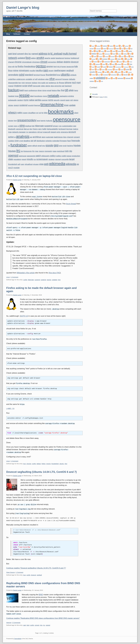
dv (58, 83)
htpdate (77, 146)
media (93, 67)
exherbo (49, 141)
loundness (38, 96)
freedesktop (30, 66)
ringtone (18, 86)
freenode (76, 141)
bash (22, 90)
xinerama (64, 132)
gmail (40, 146)
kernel (113, 64)
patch (38, 156)
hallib (44, 129)
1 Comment (14, 276)
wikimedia (57, 164)
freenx (35, 129)
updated (21, 58)
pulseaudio (12, 100)
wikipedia (71, 164)
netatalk (53, 96)
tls (42, 113)
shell (30, 86)
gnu (44, 146)
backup (14, 90)
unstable (29, 79)
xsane (25, 113)
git (66, 90)
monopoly (48, 151)
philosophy (46, 156)
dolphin (67, 62)
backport (68, 86)
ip (49, 54)
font (15, 121)
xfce (52, 79)
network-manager (19, 132)
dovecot (75, 62)
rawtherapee (60, 70)
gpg (75, 126)
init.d (59, 67)
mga (10, 132)
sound (63, 100)
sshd (22, 75)
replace (34, 83)
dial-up (26, 129)
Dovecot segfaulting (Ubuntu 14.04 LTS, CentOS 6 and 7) (42, 470)
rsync (26, 100)
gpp (56, 145)
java (38, 121)
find (63, 90)
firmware (63, 141)
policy (53, 156)
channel (70, 137)
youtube (16, 168)
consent (77, 137)
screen (11, 126)
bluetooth (12, 129)
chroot (44, 62)
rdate (11, 159)
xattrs (20, 113)
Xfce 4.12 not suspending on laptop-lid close (34, 176)
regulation (17, 159)
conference (33, 90)
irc (18, 151)
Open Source (11, 570)
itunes (64, 67)
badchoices (58, 137)
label (32, 96)
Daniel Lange (17, 180)
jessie (24, 95)
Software (17, 34)
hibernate (39, 126)
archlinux (37, 137)
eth (13, 67)
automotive (98, 49)
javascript (70, 67)
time (59, 75)
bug (28, 58)
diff (35, 141)
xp (78, 164)
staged (53, 132)
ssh (72, 100)
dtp (33, 126)
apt (63, 86)
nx (27, 132)
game (30, 146)
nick (67, 151)
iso (22, 151)
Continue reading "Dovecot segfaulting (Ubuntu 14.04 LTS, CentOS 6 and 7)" (36, 566)
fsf (9, 146)
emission (101, 56)
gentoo (41, 66)
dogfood (28, 126)
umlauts (73, 75)
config (25, 279)
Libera (101, 97)
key (20, 83)
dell (32, 141)
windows (41, 79)
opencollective (118, 67)
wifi (36, 79)
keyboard (62, 129)
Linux (8, 276)
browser (65, 79)
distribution (41, 141)
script (25, 86)
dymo (44, 90)
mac (37, 151)
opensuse (22, 156)
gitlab (71, 90)
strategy (52, 159)
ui (18, 126)
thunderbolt (13, 164)
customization (67, 126)
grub (65, 146)
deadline (27, 141)
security (57, 100)
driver (40, 90)
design (11, 121)
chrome (18, 62)
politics (59, 156)
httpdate (12, 151)
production (76, 156)
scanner (45, 100)
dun (31, 129)
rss (35, 159)
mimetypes (24, 70)
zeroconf (58, 79)
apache (48, 58)
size (15, 126)
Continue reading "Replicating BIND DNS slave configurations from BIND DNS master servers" (43, 616)
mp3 (74, 83)
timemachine (52, 105)
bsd (93, 51)
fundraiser (19, 145)
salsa (32, 100)
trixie (66, 105)
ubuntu (65, 74)
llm (33, 151)
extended (56, 141)
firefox (21, 66)
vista (41, 164)
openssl (13, 156)
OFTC (106, 97)
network (13, 58)
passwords (31, 156)
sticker (11, 105)
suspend (48, 126)
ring (39, 83)
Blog (8, 34)
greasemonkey (27, 120)
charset (11, 62)
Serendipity (18, 637)
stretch (16, 105)
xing (22, 126)
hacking (70, 146)
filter (59, 90)
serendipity (13, 75)
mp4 (78, 83)
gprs (40, 129)
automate (50, 137)
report (24, 159)
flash (69, 141)
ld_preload (56, 54)
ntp (71, 151)
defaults (72, 79)
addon (34, 58)
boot (26, 90)
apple (53, 58)
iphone (68, 83)
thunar (43, 75)
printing (71, 96)
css (60, 126)
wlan (47, 79)
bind (14, 54)
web (46, 164)
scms (51, 100)
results (30, 159)
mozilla (32, 71)
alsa (52, 86)
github (35, 146)
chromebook (27, 62)
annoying (58, 86)
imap (17, 96)
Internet (9, 621)
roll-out (40, 132)
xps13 (11, 168)
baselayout (60, 58)
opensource (67, 119)
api (31, 137)
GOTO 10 (24, 315)
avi (47, 83)
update (72, 105)
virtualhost (29, 164)
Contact (27, 34)
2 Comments (16, 621)
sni (37, 113)
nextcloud (61, 151)
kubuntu (49, 121)
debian (60, 62)
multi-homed (70, 54)
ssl (40, 113)
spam (68, 100)
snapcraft (47, 132)
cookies (11, 141)
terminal (37, 75)
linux (10, 70)
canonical (20, 129)
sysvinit (31, 105)
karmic (43, 121)
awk (10, 54)
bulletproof (75, 58)
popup (69, 156)
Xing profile (95, 94)
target (72, 159)
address (43, 54)
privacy (56, 126)
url (34, 79)
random (20, 100)
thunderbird (51, 75)
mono (45, 96)
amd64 (40, 58)
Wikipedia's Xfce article (26, 272)
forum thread (71, 203)
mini (23, 83)
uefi (19, 164)
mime (16, 70)
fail (16, 67)
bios (65, 137)
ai (15, 137)
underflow (12, 79)
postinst (103, 70)
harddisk (120, 62)
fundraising (112, 59)
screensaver (42, 159)
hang (76, 90)
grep (61, 146)
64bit (46, 113)
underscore (21, 79)
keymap (69, 129)
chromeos (36, 62)
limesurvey (28, 151)
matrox (76, 129)
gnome (50, 66)
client (76, 113)
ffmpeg (62, 83)
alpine (48, 86)
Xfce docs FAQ (54, 272)
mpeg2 (11, 86)
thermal (37, 105)
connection (52, 62)
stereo (76, 100)
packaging (64, 96)
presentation (110, 70)
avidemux (52, 83)
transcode (37, 86)
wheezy (12, 113)
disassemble (13, 83)
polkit (64, 156)
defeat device (107, 54)
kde (76, 66)
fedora (54, 90)
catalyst (102, 51)
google (49, 145)
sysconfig (65, 159)
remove (28, 83)
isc (30, 54)
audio (43, 83)
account (72, 132)
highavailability (52, 129)
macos (41, 151)
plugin (51, 71)
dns (26, 54)
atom (44, 137)
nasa (54, 151)
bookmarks (61, 112)
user (22, 164)
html (55, 67)
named (35, 54)
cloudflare (32, 113)
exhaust (107, 56)
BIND (41, 593)
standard (29, 75)
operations (33, 132)
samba (38, 100)
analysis (23, 136)
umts (58, 132)
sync (124, 72)
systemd (23, 105)
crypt (21, 141)
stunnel (58, 159)
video (43, 86)
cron (17, 141)
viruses (36, 164)
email (49, 90)
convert (20, 54)
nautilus (39, 70)
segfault (70, 70)
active (11, 137)
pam (46, 70)
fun (99, 59)
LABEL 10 (10, 407)
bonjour (67, 58)
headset (11, 96)
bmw (127, 49)
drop (10, 67)
